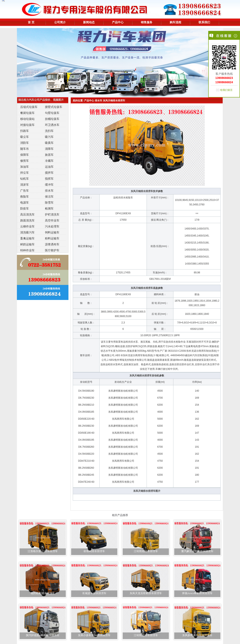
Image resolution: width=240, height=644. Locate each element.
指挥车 (49, 179)
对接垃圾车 (27, 125)
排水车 (49, 191)
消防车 (25, 143)
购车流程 (175, 22)
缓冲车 (49, 185)
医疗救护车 (52, 250)
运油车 (49, 167)
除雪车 (49, 203)
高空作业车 (52, 220)
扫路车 (25, 131)
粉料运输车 (52, 238)
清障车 (49, 149)
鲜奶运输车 (27, 244)
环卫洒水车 (52, 125)
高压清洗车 (27, 214)
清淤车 (25, 185)
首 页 (31, 22)
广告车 (25, 191)
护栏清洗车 (52, 214)
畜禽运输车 (27, 238)
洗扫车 (49, 131)
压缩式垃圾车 (29, 107)
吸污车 (49, 137)
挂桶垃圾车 (52, 119)
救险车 (25, 197)
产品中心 (118, 22)
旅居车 (49, 155)
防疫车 (25, 208)
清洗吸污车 (27, 232)
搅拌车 (49, 173)
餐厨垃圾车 (27, 113)
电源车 (25, 203)
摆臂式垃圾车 (54, 107)
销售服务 (147, 22)
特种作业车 (27, 250)
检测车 (49, 208)
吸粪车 (49, 143)
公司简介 (60, 22)
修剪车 (25, 161)
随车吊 (25, 149)
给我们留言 (226, 90)
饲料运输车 (52, 232)
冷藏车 (49, 161)
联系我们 (204, 22)
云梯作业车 (27, 226)
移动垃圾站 (27, 119)
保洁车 (49, 197)
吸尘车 (25, 137)
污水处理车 (52, 226)
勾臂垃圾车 (52, 113)
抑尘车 (25, 173)
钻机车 (25, 179)
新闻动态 (89, 22)
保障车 (25, 155)
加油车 (25, 167)
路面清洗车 (27, 220)
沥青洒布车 (52, 244)
